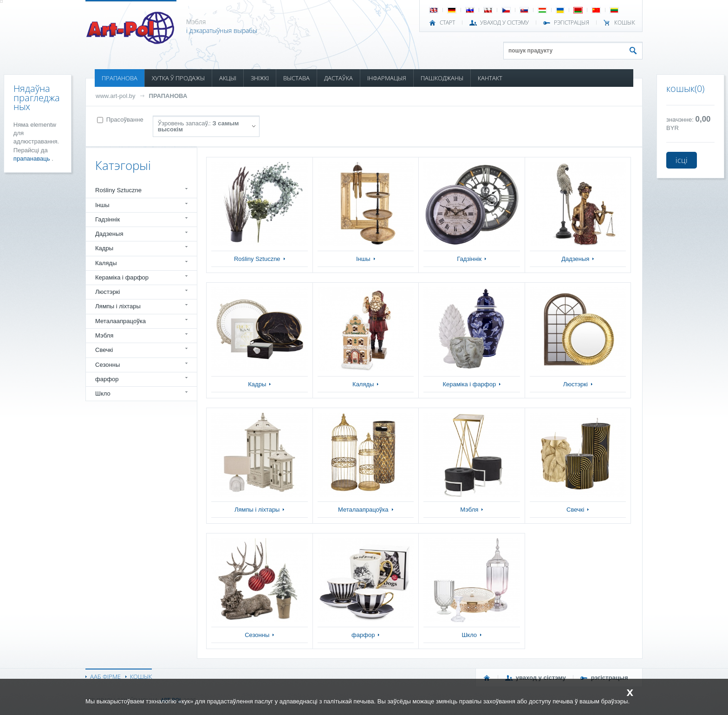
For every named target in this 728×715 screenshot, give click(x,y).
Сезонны (107, 365)
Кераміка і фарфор (122, 277)
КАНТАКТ (490, 78)
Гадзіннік (107, 219)
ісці (682, 160)
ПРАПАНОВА (120, 78)
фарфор (107, 379)
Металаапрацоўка (120, 321)
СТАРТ (447, 23)
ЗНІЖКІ (260, 78)
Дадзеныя (109, 234)
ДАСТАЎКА (338, 78)
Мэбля (104, 335)
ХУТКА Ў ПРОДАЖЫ (178, 78)
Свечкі (104, 350)
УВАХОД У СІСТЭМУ (504, 23)
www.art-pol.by (116, 96)
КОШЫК (625, 23)
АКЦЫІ (228, 78)
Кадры (104, 248)
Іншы (102, 205)
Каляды (106, 263)
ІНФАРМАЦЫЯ (387, 78)
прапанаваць (32, 159)
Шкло (103, 393)
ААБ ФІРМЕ (105, 676)
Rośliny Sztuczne (118, 190)
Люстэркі (107, 292)
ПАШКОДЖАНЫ (442, 78)
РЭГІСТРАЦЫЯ (572, 23)
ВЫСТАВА (296, 78)
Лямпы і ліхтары (118, 306)
